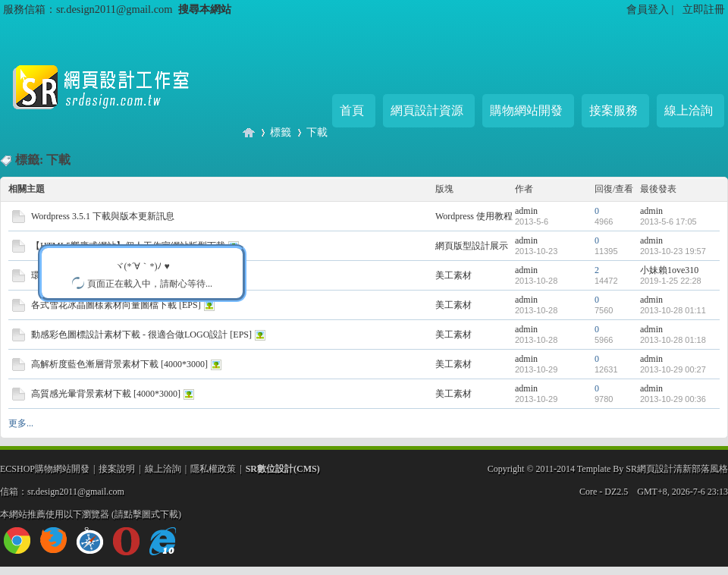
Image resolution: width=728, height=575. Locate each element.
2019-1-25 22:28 (671, 281)
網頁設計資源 (427, 110)
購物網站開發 (526, 110)
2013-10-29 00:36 (673, 399)
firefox (53, 540)
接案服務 (613, 110)
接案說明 (117, 469)
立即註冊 (704, 9)
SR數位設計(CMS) (283, 469)
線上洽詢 (689, 110)
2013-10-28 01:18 (673, 340)
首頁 (352, 110)
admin (526, 211)
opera (126, 541)
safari (90, 540)
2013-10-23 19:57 (673, 251)
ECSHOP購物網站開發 (45, 469)
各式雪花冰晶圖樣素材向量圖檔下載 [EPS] (116, 305)
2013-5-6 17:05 (668, 222)
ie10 (163, 541)
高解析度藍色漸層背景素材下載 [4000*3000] (119, 364)
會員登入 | (651, 9)
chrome (17, 540)
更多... (21, 423)
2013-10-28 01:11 (673, 310)
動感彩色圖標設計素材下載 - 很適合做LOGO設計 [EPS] (141, 335)
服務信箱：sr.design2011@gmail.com (88, 9)
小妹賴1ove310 (669, 270)
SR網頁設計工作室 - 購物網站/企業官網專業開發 (249, 132)
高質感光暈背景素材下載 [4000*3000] (106, 394)
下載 (317, 132)
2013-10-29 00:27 (673, 369)
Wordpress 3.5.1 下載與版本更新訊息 (103, 216)
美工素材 (453, 275)
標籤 (281, 132)
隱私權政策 (213, 469)
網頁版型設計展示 (472, 246)
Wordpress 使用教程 (474, 216)
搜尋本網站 (205, 9)
